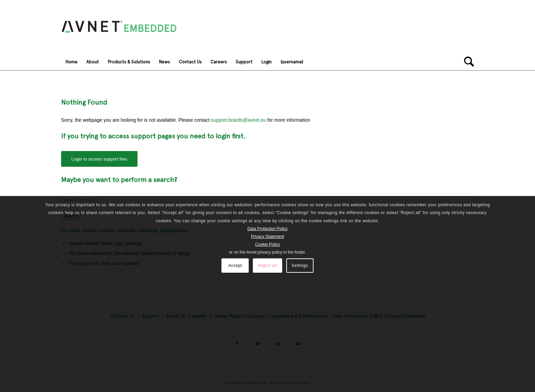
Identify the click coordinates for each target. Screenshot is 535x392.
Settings (300, 266)
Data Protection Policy (267, 229)
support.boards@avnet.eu (238, 120)
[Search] (467, 62)
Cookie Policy (268, 244)
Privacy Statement (267, 237)
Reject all (267, 266)
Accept (235, 266)
